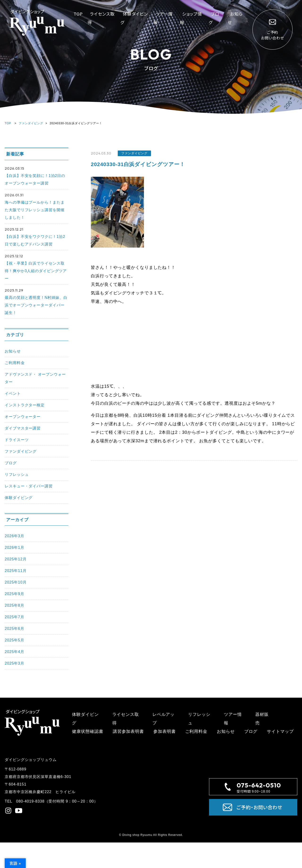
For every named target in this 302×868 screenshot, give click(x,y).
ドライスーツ (17, 440)
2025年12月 (16, 559)
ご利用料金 (15, 363)
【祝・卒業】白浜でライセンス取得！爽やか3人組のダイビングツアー (36, 271)
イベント (13, 393)
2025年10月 (16, 582)
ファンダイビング (31, 123)
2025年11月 (16, 571)
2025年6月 (15, 629)
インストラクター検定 (25, 405)
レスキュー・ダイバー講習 (29, 486)
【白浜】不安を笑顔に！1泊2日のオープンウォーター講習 (35, 179)
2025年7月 (15, 617)
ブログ (11, 463)
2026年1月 (15, 548)
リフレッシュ (17, 475)
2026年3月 (15, 536)
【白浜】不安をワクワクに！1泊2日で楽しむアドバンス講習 (35, 240)
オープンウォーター (23, 417)
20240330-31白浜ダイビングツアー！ (138, 164)
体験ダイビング (19, 498)
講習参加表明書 (128, 731)
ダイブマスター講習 (23, 428)
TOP (78, 14)
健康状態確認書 (88, 731)
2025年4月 (15, 652)
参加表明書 (165, 731)
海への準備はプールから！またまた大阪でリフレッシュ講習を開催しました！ (35, 210)
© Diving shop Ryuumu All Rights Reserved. (151, 835)
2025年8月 (15, 605)
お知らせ (13, 351)
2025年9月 (15, 594)
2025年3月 (15, 663)
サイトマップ (280, 731)
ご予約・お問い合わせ (252, 807)
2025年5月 (15, 640)
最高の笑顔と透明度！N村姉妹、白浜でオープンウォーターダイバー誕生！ (36, 305)
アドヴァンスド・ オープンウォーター (35, 378)
